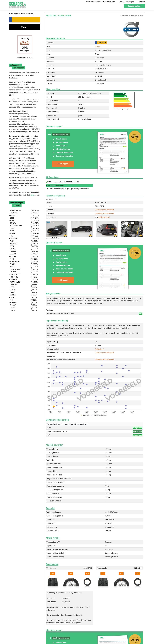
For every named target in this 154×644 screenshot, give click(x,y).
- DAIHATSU (23, 285)
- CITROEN (24, 239)
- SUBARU (23, 303)
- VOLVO (24, 233)
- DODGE (23, 310)
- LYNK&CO (23, 280)
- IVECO (23, 308)
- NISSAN (23, 251)
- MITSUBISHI (23, 262)
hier (32, 195)
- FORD (24, 221)
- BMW (24, 228)
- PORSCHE (23, 277)
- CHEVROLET (23, 274)
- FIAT (23, 241)
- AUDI (24, 231)
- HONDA (23, 272)
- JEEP (23, 287)
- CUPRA (23, 295)
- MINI (23, 259)
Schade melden (134, 6)
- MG (23, 300)
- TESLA (23, 267)
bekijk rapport (63, 164)
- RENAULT (24, 215)
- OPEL (24, 218)
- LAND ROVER (23, 269)
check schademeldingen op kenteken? (100, 2)
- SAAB (23, 292)
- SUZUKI (23, 254)
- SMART (23, 305)
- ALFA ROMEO (23, 282)
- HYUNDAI (23, 244)
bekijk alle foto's (104, 217)
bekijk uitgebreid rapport (105, 210)
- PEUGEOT (24, 213)
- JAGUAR (23, 297)
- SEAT (23, 246)
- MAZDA (23, 256)
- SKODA (23, 249)
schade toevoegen (127, 2)
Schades (18, 5)
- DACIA (23, 264)
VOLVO (98, 47)
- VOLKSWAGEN (24, 210)
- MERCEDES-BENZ (24, 226)
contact (142, 2)
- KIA (24, 236)
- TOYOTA (24, 223)
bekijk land (100, 349)
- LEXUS (23, 290)
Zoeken (25, 27)
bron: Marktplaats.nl (52, 238)
